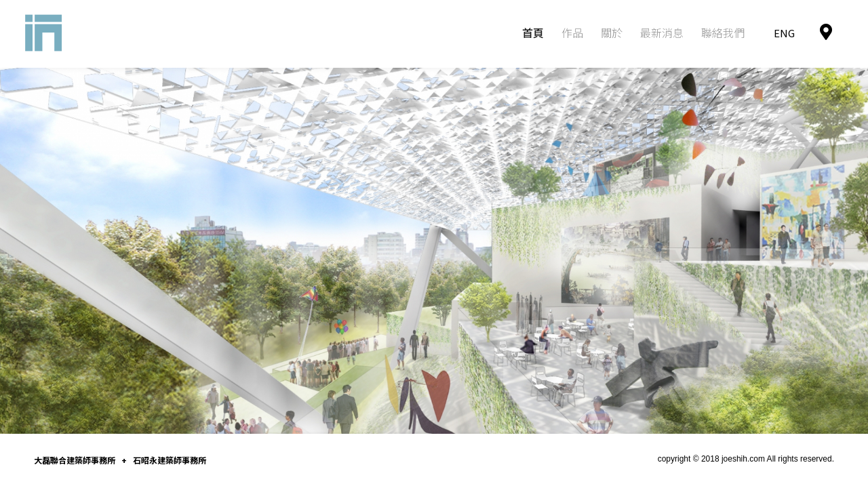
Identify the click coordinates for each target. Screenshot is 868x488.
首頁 (533, 33)
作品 (572, 33)
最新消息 (662, 33)
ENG (784, 33)
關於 (612, 33)
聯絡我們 (723, 33)
